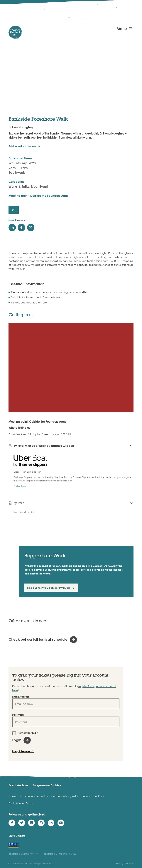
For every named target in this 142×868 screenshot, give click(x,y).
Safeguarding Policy (36, 796)
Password (18, 715)
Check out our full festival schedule (38, 639)
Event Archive (18, 785)
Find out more (21, 486)
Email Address (21, 697)
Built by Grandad (125, 863)
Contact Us (15, 796)
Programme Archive (47, 785)
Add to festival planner (22, 146)
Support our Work (45, 555)
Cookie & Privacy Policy (65, 796)
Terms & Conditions (93, 796)
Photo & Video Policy (21, 803)
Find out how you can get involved (48, 588)
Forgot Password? (23, 751)
